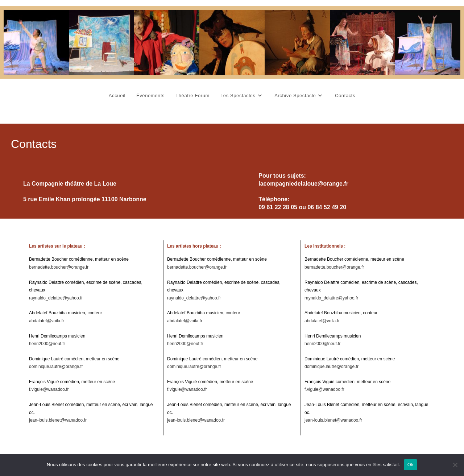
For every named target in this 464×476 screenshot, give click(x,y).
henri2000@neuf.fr (47, 344)
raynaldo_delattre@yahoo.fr (56, 298)
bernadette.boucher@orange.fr (59, 267)
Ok (411, 465)
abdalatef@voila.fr (47, 321)
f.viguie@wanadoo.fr (49, 389)
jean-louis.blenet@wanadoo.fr (58, 420)
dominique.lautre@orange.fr (56, 367)
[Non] (455, 465)
